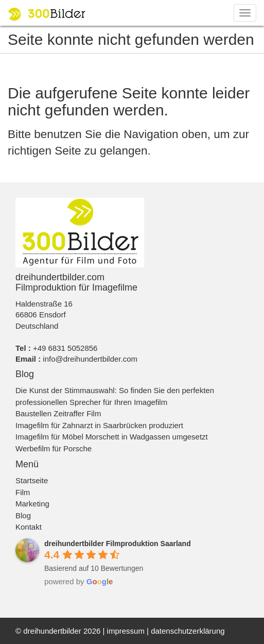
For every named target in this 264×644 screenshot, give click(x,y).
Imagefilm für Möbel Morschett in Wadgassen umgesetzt (112, 437)
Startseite (32, 480)
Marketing (32, 504)
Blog (23, 515)
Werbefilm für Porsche (54, 448)
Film (23, 492)
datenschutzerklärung (188, 631)
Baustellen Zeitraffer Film (58, 413)
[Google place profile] (118, 544)
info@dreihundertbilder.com (90, 359)
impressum (126, 631)
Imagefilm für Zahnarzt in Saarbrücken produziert (99, 425)
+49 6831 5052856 (65, 348)
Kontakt (29, 527)
